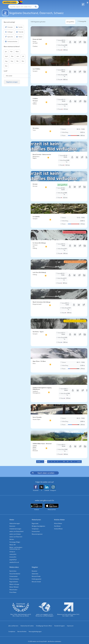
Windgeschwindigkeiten (38, 524)
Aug (6, 59)
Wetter (12, 517)
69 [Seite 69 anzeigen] (68, 459)
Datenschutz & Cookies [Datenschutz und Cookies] (27, 623)
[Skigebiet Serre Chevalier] (59, 414)
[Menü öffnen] (87, 2)
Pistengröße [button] (82, 19)
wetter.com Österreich (16, 534)
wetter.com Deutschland (16, 529)
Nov (23, 59)
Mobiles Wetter (59, 517)
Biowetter (35, 569)
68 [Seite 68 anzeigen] (64, 459)
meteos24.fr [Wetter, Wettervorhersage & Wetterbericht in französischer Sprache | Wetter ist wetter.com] (13, 552)
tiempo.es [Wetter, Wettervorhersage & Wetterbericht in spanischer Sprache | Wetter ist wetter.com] (12, 549)
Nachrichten (13, 569)
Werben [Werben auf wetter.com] (12, 537)
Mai (12, 54)
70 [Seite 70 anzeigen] (71, 459)
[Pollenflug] (83, 2)
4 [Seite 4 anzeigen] (55, 459)
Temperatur (35, 526)
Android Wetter (58, 526)
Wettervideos (14, 565)
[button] (19, 73)
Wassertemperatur (37, 532)
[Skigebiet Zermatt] (59, 184)
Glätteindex (35, 571)
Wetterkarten (36, 517)
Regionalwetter (14, 579)
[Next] (75, 459)
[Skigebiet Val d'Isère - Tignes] (59, 330)
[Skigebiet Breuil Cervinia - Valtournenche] (59, 153)
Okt (17, 59)
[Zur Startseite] (10, 2)
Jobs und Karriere (13, 623)
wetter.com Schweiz (15, 532)
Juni (18, 54)
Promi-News (13, 590)
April (6, 54)
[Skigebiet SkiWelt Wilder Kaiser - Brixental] (59, 442)
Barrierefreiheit (22, 629)
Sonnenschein (36, 529)
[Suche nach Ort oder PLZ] (41, 2)
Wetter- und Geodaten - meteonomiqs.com (16, 546)
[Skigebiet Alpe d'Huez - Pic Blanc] (59, 358)
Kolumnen (12, 524)
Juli (23, 54)
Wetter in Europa (14, 582)
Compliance (12, 629)
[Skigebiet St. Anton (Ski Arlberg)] (59, 241)
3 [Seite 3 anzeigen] (52, 459)
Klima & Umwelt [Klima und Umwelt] (36, 579)
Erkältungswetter (37, 577)
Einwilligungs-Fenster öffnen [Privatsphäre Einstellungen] (44, 623)
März (17, 49)
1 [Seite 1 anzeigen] (46, 459)
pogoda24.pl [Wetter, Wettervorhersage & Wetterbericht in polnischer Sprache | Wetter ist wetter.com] (13, 557)
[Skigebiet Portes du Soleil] (59, 38)
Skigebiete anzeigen (12, 80)
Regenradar (35, 521)
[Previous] (43, 459)
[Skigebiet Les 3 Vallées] (59, 67)
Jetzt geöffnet (70, 19)
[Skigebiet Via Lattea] (59, 125)
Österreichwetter (14, 577)
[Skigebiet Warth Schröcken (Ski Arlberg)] (59, 300)
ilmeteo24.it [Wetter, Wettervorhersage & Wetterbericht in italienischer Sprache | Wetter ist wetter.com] (13, 555)
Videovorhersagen (15, 521)
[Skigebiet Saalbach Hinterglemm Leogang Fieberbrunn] (59, 386)
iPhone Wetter (58, 521)
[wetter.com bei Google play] (37, 505)
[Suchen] (54, 2)
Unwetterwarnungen (15, 526)
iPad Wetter (57, 524)
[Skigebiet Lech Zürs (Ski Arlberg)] (59, 271)
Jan (6, 49)
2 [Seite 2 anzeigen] (49, 459)
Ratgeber (35, 565)
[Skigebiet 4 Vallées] (59, 97)
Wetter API (12, 542)
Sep (12, 59)
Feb (11, 49)
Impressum (70, 623)
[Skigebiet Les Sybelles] (59, 213)
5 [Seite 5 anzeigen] (57, 459)
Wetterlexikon (13, 587)
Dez (6, 64)
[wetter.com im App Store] (52, 505)
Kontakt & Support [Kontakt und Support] (60, 623)
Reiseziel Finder (36, 574)
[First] (39, 459)
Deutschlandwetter (15, 571)
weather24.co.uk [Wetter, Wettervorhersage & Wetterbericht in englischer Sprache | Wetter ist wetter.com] (14, 560)
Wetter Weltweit (14, 585)
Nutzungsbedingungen (35, 629)
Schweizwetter (14, 574)
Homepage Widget (15, 540)
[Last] (79, 459)
